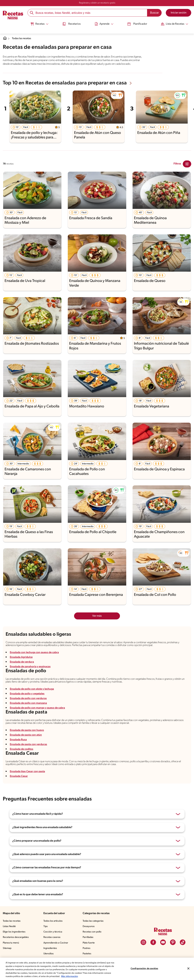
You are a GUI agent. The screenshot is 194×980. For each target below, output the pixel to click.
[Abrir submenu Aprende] (104, 23)
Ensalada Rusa (18, 740)
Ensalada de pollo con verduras (29, 698)
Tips (46, 926)
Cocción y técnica (53, 932)
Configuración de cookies (144, 969)
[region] (97, 969)
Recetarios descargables (16, 937)
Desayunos (89, 926)
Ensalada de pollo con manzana (29, 703)
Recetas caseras (52, 937)
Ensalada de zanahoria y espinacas (31, 667)
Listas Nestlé (9, 926)
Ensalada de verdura (22, 662)
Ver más (97, 616)
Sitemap (7, 948)
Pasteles (87, 954)
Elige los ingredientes (14, 932)
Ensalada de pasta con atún (26, 735)
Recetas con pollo (92, 932)
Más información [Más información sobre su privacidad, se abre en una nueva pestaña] (70, 976)
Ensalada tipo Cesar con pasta (28, 771)
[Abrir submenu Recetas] (37, 23)
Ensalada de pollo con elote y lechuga (33, 689)
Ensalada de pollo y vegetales (28, 694)
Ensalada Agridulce (22, 657)
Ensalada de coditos (22, 749)
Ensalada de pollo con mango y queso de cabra (39, 708)
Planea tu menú (11, 943)
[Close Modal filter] (187, 164)
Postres (86, 948)
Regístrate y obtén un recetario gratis (97, 3)
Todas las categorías (93, 921)
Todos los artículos (53, 921)
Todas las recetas (22, 39)
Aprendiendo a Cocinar (56, 943)
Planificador (138, 23)
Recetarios (70, 23)
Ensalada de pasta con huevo (27, 730)
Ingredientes (50, 948)
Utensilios (48, 954)
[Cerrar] (188, 968)
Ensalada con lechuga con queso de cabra (35, 652)
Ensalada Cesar (19, 776)
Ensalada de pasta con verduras (29, 744)
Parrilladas (88, 937)
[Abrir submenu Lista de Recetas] (177, 23)
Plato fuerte (89, 943)
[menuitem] (37, 24)
